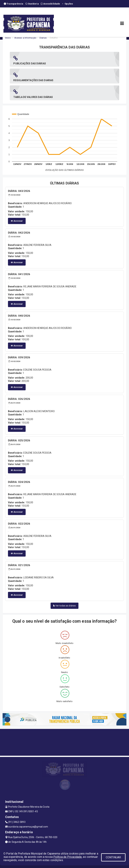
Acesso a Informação (25, 38)
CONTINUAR (113, 857)
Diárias (43, 38)
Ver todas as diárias (64, 606)
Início (8, 38)
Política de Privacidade (68, 857)
